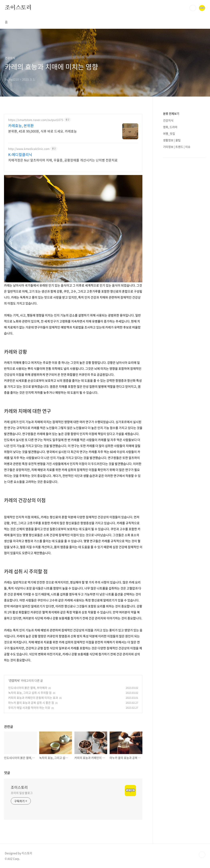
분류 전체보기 (171, 114)
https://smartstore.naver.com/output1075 (36, 120)
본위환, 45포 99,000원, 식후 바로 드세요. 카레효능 (42, 131)
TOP (202, 855)
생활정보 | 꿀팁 (172, 140)
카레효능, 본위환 (21, 126)
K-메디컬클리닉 (20, 155)
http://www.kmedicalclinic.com (29, 149)
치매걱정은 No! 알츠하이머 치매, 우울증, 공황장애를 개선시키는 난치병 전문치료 (63, 160)
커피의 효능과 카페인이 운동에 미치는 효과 (33, 698)
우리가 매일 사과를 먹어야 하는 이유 (29, 708)
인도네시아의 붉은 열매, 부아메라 (28, 688)
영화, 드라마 (170, 127)
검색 (193, 8)
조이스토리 (18, 8)
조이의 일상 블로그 (22, 793)
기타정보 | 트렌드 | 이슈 (177, 147)
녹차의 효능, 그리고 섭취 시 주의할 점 (30, 693)
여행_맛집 (169, 133)
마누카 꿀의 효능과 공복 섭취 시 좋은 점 (31, 703)
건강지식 (14, 680)
